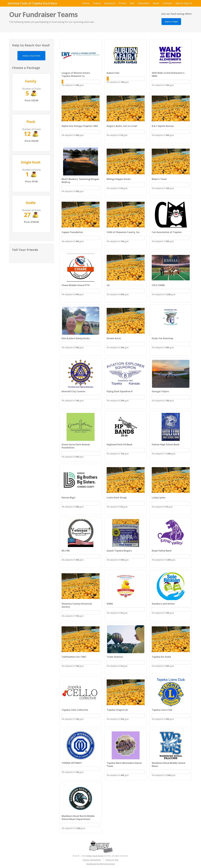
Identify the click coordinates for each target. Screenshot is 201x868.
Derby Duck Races (95, 856)
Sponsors (110, 3)
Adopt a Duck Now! (31, 56)
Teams (97, 3)
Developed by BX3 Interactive (101, 864)
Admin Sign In (184, 3)
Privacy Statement (92, 860)
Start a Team (171, 22)
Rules (156, 3)
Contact (167, 3)
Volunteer (144, 3)
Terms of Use (112, 860)
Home (86, 3)
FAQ (132, 3)
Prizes (122, 3)
